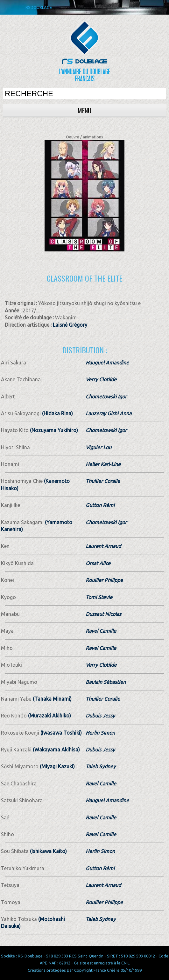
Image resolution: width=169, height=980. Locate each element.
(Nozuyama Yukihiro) (53, 430)
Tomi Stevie (99, 597)
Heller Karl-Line (103, 464)
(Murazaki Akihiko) (49, 716)
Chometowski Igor (106, 397)
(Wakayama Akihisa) (56, 750)
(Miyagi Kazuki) (57, 766)
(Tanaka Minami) (52, 699)
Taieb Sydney (101, 766)
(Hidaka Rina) (57, 413)
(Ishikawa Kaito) (48, 851)
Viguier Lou (99, 447)
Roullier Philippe (104, 580)
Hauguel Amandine (107, 363)
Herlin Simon (100, 733)
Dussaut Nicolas (103, 614)
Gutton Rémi (100, 505)
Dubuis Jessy (100, 716)
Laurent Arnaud (103, 546)
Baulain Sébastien (106, 682)
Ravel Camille (101, 631)
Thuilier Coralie (103, 481)
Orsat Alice (98, 563)
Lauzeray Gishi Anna (109, 413)
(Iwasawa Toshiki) (60, 733)
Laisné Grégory (70, 325)
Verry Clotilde (101, 379)
